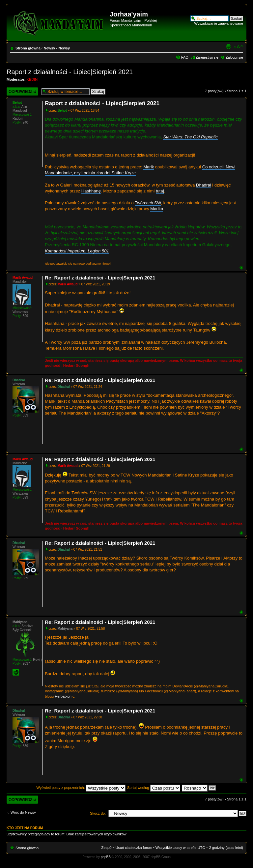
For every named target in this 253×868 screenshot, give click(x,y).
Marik (149, 167)
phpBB (106, 857)
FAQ (185, 57)
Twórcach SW (148, 203)
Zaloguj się (234, 57)
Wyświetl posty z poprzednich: (81, 788)
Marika (157, 209)
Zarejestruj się (207, 57)
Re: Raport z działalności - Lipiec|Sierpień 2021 (100, 278)
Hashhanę (91, 191)
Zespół (107, 848)
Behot (62, 111)
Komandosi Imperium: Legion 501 (77, 251)
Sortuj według (154, 788)
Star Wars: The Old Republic (190, 137)
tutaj (160, 191)
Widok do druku (228, 47)
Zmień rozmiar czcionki (238, 47)
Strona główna (28, 48)
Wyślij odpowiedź (22, 91)
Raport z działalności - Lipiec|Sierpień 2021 (70, 72)
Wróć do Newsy (23, 812)
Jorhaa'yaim (129, 14)
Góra (241, 268)
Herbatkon (63, 696)
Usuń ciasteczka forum (134, 848)
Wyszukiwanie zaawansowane (219, 23)
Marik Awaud (67, 284)
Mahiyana (65, 629)
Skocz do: (98, 813)
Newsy (50, 48)
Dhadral (204, 185)
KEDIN (32, 79)
